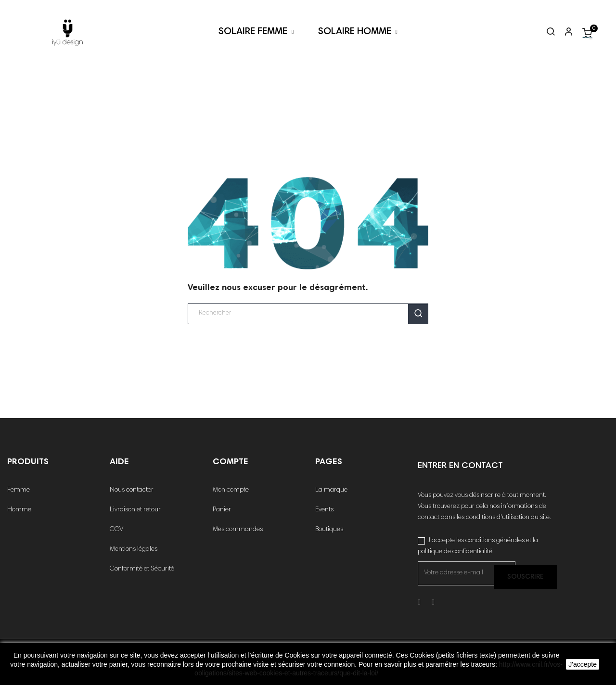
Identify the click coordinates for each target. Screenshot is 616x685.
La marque (331, 490)
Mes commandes (238, 530)
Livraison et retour (135, 510)
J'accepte (583, 664)
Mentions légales (134, 549)
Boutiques (329, 530)
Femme (19, 490)
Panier (222, 510)
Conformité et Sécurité (142, 569)
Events (324, 510)
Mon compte (231, 490)
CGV (116, 530)
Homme (19, 510)
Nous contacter (132, 490)
